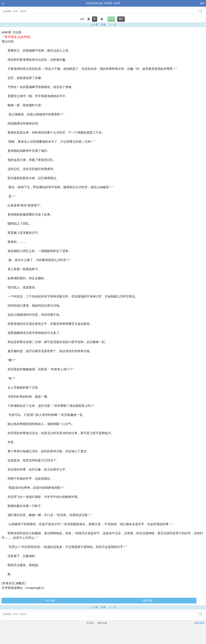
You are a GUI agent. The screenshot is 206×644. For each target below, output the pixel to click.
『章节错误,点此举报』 (17, 37)
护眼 (111, 19)
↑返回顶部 (199, 623)
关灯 (121, 19)
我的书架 (148, 601)
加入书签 (50, 601)
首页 (202, 3)
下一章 (112, 25)
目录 (103, 25)
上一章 (94, 25)
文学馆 (90, 623)
